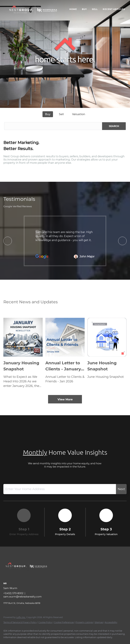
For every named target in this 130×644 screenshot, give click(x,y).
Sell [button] (95, 9)
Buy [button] (84, 9)
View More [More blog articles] (65, 399)
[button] (33, 11)
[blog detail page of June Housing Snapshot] (107, 353)
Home (73, 9)
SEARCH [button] (114, 126)
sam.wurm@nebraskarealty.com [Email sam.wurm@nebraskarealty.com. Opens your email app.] (23, 597)
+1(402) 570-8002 (13, 593)
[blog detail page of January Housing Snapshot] (23, 353)
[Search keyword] (53, 126)
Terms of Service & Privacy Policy (20, 622)
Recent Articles (114, 9)
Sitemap (99, 622)
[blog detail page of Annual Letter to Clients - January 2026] (65, 353)
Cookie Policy (45, 622)
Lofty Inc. (21, 617)
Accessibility (111, 622)
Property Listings (84, 622)
